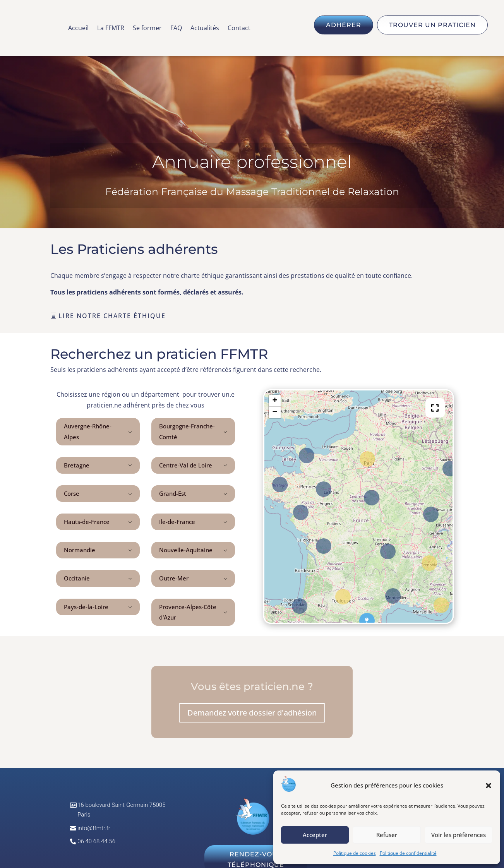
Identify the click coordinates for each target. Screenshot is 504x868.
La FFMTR (111, 29)
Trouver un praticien (432, 25)
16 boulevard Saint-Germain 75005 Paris (121, 810)
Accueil (78, 29)
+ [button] (275, 401)
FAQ (176, 29)
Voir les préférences (459, 835)
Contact (239, 29)
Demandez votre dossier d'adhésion (252, 713)
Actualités (205, 29)
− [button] (275, 413)
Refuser (387, 835)
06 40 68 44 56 (96, 841)
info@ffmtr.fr (94, 828)
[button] (489, 786)
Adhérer (344, 25)
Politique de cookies (355, 853)
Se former (147, 29)
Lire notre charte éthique (112, 316)
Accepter (315, 835)
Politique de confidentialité (408, 853)
